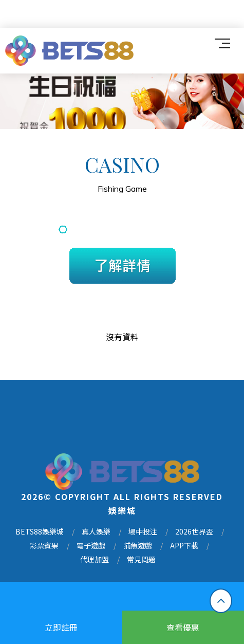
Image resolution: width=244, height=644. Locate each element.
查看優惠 (183, 627)
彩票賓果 (44, 546)
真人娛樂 (96, 532)
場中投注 (143, 532)
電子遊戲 (91, 546)
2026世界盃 (194, 532)
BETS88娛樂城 (40, 532)
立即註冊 (61, 627)
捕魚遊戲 (138, 546)
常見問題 (141, 560)
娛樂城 (122, 511)
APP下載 (184, 546)
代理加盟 (95, 560)
